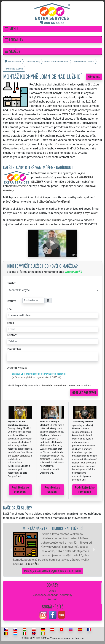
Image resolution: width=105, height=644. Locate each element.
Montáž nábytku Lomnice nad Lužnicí (53, 528)
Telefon (12, 335)
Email (10, 323)
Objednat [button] (94, 77)
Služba (11, 283)
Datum (11, 301)
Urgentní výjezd (17, 368)
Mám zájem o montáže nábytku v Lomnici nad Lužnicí (53, 571)
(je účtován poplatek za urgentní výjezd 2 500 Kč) (37, 377)
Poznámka (14, 349)
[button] (53, 29)
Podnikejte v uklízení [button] (52, 490)
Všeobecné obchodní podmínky (52, 595)
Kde (9, 309)
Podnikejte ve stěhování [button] (20, 490)
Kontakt (52, 599)
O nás (52, 591)
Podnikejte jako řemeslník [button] (85, 490)
